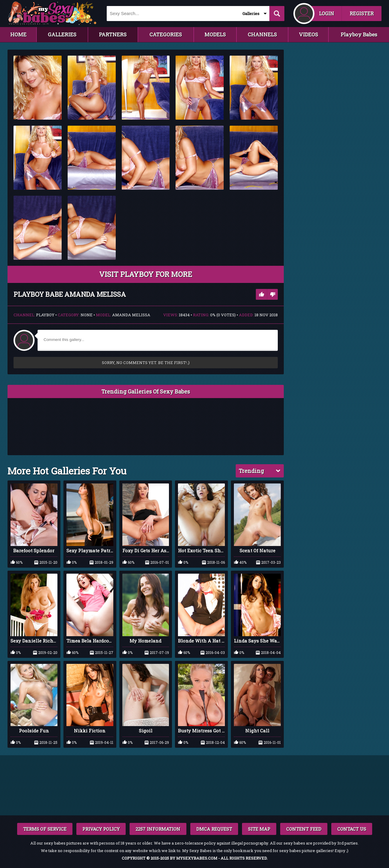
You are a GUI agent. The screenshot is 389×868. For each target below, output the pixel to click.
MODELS (215, 34)
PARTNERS (113, 34)
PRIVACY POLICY (101, 829)
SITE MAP (259, 829)
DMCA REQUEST (214, 829)
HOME (18, 34)
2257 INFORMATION (158, 829)
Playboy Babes (359, 34)
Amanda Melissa (131, 315)
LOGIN (326, 13)
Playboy (45, 315)
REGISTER (362, 13)
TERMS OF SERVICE (45, 829)
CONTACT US (352, 829)
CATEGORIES (166, 34)
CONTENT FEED (304, 829)
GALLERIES (62, 34)
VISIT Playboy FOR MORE (146, 274)
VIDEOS (308, 34)
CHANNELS (262, 34)
